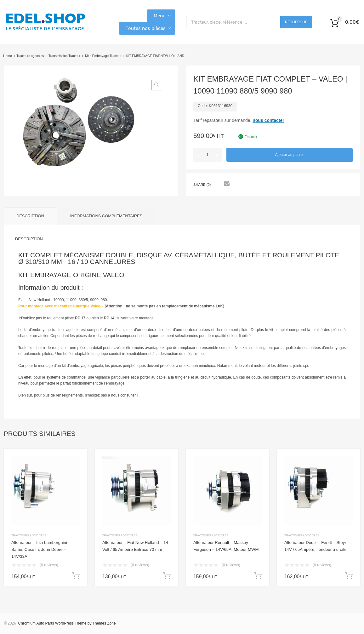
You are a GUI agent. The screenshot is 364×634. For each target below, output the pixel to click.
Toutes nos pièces (146, 28)
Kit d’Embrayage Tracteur (103, 56)
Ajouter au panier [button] (76, 576)
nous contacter (268, 120)
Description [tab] (30, 216)
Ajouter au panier (290, 155)
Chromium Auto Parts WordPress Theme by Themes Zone (67, 623)
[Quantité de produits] (208, 155)
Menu (160, 16)
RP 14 (109, 318)
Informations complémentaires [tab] (106, 216)
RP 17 (80, 318)
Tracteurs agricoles (30, 56)
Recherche (296, 22)
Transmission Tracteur (64, 56)
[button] (157, 85)
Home (7, 56)
